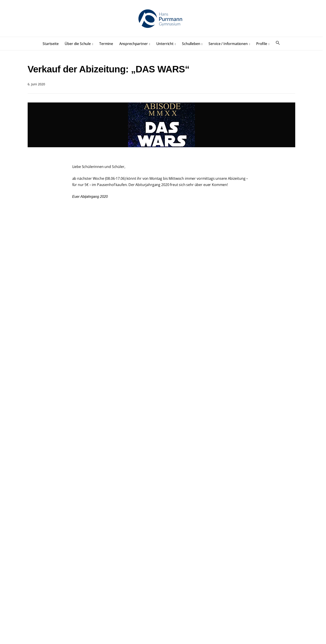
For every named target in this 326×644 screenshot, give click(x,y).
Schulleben (191, 44)
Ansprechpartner (134, 44)
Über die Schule (78, 44)
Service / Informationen (228, 44)
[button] (278, 43)
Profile (262, 44)
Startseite (51, 44)
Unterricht (165, 44)
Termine (106, 44)
